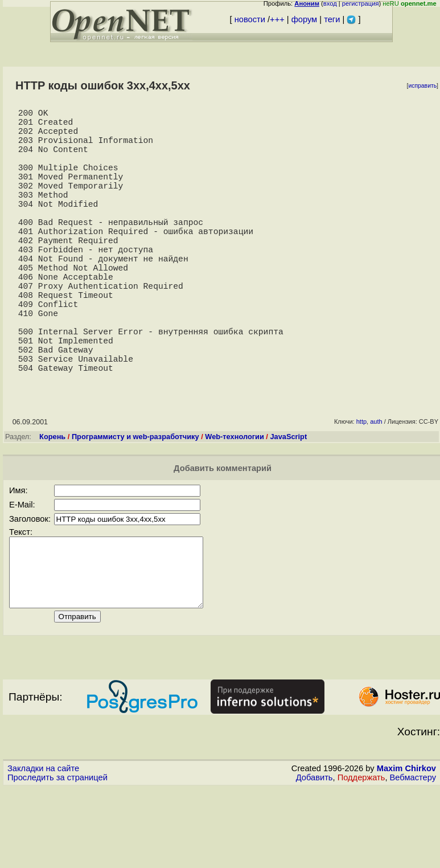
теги (332, 19)
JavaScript (288, 503)
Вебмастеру (413, 857)
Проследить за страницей (57, 857)
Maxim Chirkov (406, 848)
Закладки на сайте (43, 848)
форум (304, 19)
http (361, 488)
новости (250, 19)
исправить (422, 86)
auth (376, 488)
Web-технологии (234, 503)
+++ (277, 19)
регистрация (361, 3)
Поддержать (361, 857)
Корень (52, 503)
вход (330, 3)
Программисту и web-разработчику (135, 503)
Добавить (314, 857)
